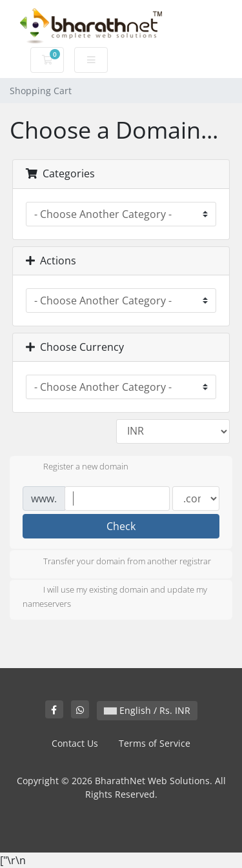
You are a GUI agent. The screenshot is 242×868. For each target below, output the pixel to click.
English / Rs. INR (147, 710)
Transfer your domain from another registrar (117, 562)
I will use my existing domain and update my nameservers (115, 597)
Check (121, 526)
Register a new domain (76, 468)
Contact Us (75, 743)
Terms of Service (155, 743)
